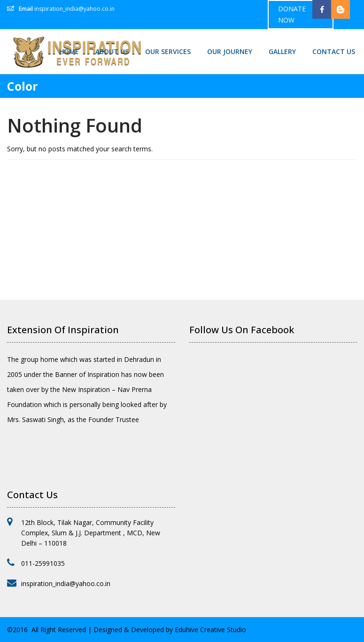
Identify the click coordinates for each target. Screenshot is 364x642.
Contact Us (334, 51)
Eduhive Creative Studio (210, 630)
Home (69, 51)
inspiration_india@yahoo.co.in (74, 9)
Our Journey (230, 51)
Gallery (282, 51)
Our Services (168, 51)
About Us (112, 51)
